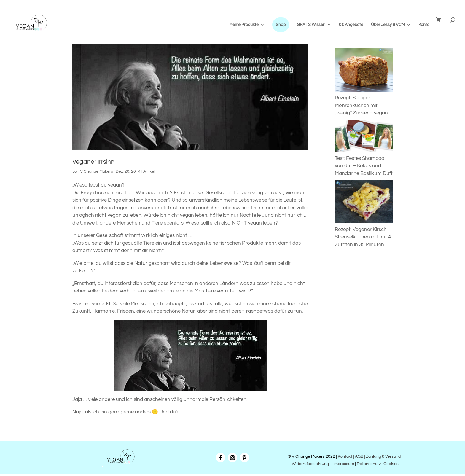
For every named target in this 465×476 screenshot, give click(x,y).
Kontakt (345, 456)
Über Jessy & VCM (388, 25)
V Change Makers (97, 171)
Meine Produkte (244, 25)
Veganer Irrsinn (93, 162)
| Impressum (343, 464)
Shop (281, 25)
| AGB (358, 456)
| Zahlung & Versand (383, 456)
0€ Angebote (351, 25)
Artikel (149, 171)
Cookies (391, 464)
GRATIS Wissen (311, 25)
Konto (424, 25)
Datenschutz (369, 464)
